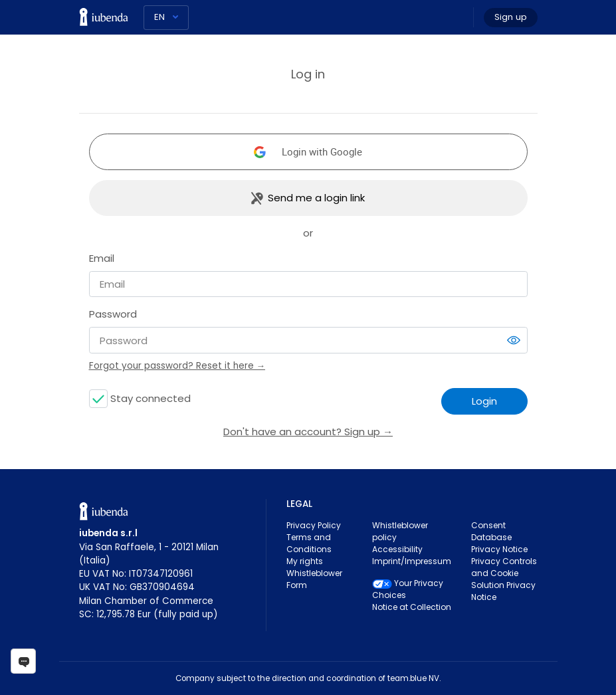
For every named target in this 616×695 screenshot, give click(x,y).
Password (113, 314)
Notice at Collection (412, 607)
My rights (305, 561)
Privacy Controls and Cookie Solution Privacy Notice (504, 579)
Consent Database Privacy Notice (499, 537)
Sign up (511, 17)
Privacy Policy (314, 525)
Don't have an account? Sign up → (308, 432)
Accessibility (397, 549)
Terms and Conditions (309, 543)
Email (102, 258)
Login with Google (322, 151)
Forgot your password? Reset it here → (177, 366)
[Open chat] (23, 661)
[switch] (514, 340)
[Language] (166, 18)
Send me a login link (316, 198)
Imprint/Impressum (412, 561)
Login (484, 401)
